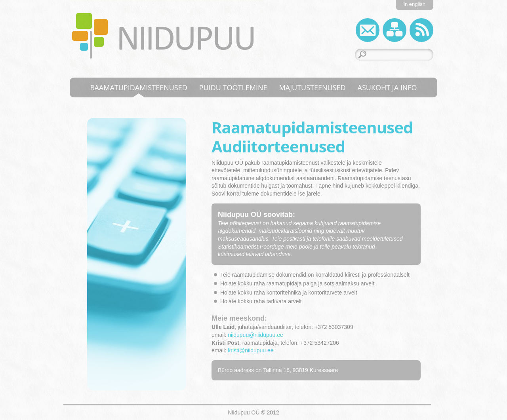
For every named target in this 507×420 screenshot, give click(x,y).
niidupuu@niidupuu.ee (255, 335)
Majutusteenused (313, 87)
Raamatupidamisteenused (138, 87)
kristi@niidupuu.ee (251, 350)
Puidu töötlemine (233, 87)
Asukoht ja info (387, 87)
